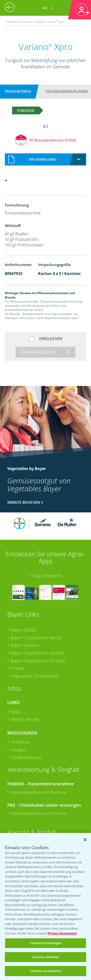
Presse (17, 668)
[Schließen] (85, 840)
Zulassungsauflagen (67, 91)
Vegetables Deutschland (35, 676)
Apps (16, 712)
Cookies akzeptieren (45, 971)
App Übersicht (47, 576)
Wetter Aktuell (25, 719)
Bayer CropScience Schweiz (38, 661)
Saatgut (18, 750)
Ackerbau (20, 742)
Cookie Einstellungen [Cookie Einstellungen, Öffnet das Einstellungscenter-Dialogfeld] (45, 943)
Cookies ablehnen (45, 957)
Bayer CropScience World (36, 638)
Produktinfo (18, 91)
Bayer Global (24, 630)
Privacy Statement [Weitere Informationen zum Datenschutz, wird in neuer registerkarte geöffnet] (62, 933)
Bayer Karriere (25, 645)
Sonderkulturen (27, 757)
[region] (45, 906)
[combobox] (46, 159)
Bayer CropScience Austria (37, 653)
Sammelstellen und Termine (39, 792)
